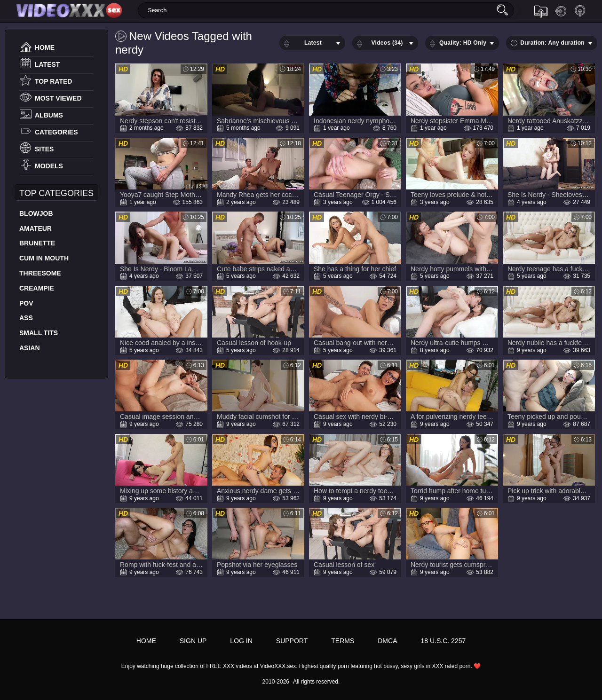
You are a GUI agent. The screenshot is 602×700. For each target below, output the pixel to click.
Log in (561, 11)
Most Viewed (58, 98)
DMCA (387, 641)
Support (292, 641)
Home (45, 47)
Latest (47, 64)
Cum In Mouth (44, 258)
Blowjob (36, 213)
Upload (541, 11)
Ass (26, 318)
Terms (343, 641)
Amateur (36, 228)
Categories (56, 132)
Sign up (580, 11)
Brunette (37, 243)
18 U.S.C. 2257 (443, 641)
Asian (30, 348)
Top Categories (56, 193)
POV (26, 303)
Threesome (40, 273)
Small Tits (39, 333)
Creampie (37, 288)
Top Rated (53, 81)
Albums (49, 115)
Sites (44, 149)
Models (49, 166)
